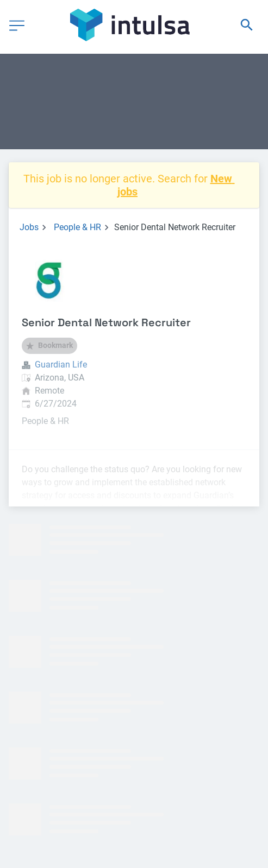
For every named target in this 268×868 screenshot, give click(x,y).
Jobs (29, 227)
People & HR (77, 227)
